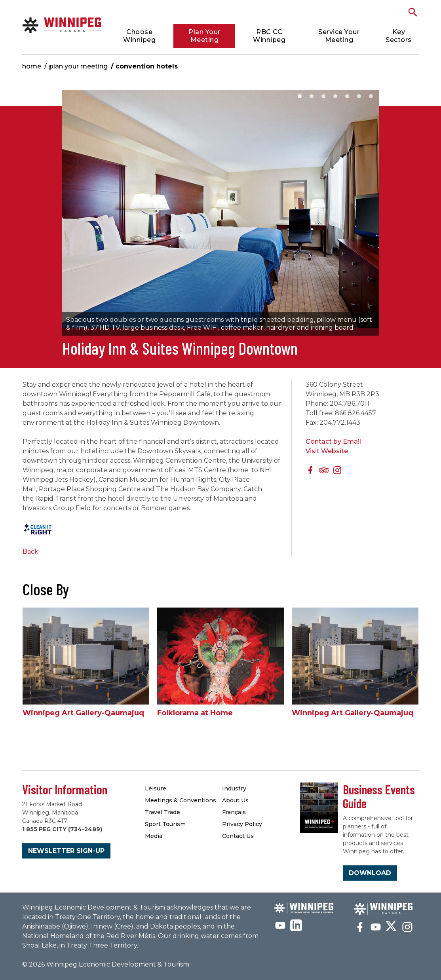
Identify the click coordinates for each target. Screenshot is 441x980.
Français (234, 812)
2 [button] (312, 96)
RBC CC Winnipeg (269, 36)
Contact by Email (333, 442)
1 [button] (300, 96)
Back (30, 552)
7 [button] (371, 96)
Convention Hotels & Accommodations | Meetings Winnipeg (62, 25)
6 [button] (359, 96)
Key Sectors (399, 36)
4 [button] (335, 96)
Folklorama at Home (195, 713)
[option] (220, 213)
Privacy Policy (242, 824)
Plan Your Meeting (204, 36)
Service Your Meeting (339, 36)
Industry (234, 788)
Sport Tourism (165, 824)
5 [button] (347, 96)
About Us (235, 800)
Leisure (156, 788)
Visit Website (327, 451)
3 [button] (323, 96)
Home (32, 66)
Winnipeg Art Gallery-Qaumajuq (83, 713)
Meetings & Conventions (181, 800)
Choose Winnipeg (139, 36)
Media (154, 836)
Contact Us (238, 836)
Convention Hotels (147, 66)
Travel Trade (163, 812)
